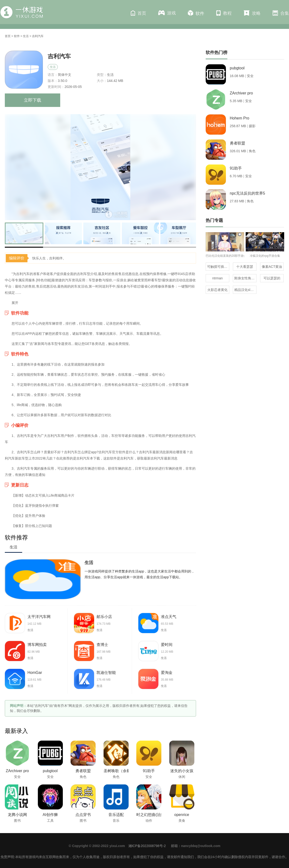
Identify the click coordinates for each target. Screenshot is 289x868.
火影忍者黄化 (217, 290)
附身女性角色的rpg (245, 278)
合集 (281, 13)
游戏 (167, 13)
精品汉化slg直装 (245, 290)
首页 (138, 13)
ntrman (217, 278)
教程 (224, 13)
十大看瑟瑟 (245, 267)
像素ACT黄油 (272, 267)
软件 (196, 13)
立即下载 (33, 100)
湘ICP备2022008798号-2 (147, 846)
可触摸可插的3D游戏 (218, 267)
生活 (26, 36)
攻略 (252, 13)
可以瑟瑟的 (272, 278)
